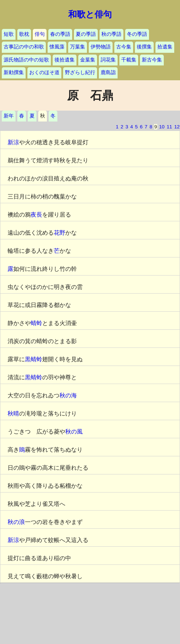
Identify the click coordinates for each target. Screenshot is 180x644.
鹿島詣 (108, 72)
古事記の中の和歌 (24, 47)
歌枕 (24, 34)
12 (177, 127)
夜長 (36, 215)
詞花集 (108, 60)
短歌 (9, 34)
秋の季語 (111, 34)
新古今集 (152, 60)
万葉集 (78, 47)
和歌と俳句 (90, 14)
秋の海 (68, 395)
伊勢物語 (101, 47)
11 (169, 127)
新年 (9, 116)
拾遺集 (165, 47)
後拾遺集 (65, 60)
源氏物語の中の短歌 (26, 60)
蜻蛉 (36, 323)
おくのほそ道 (44, 72)
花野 (60, 233)
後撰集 (144, 47)
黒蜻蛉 (34, 359)
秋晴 (13, 413)
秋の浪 (16, 522)
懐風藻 (57, 47)
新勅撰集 (14, 72)
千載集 (129, 60)
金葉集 (88, 60)
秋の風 (74, 432)
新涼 (13, 142)
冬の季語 (137, 34)
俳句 (40, 34)
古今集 (124, 47)
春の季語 (60, 34)
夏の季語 (86, 34)
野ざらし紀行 (80, 72)
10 (162, 127)
